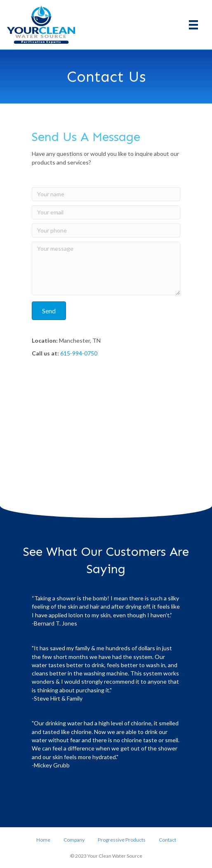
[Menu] (193, 25)
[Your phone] (106, 231)
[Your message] (106, 268)
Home (43, 840)
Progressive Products (122, 840)
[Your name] (106, 194)
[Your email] (106, 212)
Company (74, 840)
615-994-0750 (79, 353)
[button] (49, 311)
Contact (167, 840)
